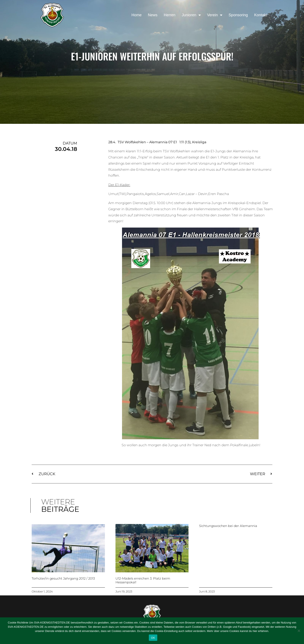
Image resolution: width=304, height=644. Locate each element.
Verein (215, 15)
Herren (170, 15)
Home (137, 15)
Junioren (191, 15)
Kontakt (261, 15)
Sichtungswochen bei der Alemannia (228, 526)
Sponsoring (238, 15)
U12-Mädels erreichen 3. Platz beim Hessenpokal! (143, 580)
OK (153, 638)
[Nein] (299, 631)
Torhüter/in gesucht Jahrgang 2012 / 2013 (63, 578)
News (153, 15)
